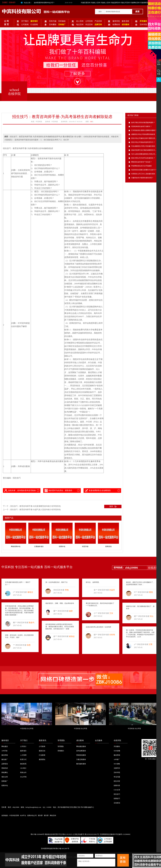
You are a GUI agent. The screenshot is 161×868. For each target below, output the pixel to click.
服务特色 (116, 21)
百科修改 (62, 21)
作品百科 (89, 25)
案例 (109, 23)
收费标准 (116, 25)
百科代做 (53, 21)
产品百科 (98, 21)
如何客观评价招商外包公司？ (44, 3)
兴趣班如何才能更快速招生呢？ (142, 178)
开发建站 (117, 746)
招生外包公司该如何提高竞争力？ (143, 142)
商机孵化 (5, 772)
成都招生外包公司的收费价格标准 (143, 134)
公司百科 (89, 21)
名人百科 (80, 21)
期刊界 (40, 816)
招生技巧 (117, 794)
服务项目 (5, 740)
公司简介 (23, 746)
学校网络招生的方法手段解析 (142, 166)
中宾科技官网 (14, 816)
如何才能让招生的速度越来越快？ (143, 122)
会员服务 (99, 740)
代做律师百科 (145, 3)
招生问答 (117, 781)
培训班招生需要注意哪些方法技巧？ (144, 170)
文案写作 (117, 768)
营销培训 (5, 768)
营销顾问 (61, 751)
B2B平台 (23, 816)
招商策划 (108, 546)
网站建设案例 (81, 746)
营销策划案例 (81, 755)
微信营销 (5, 755)
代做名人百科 (96, 3)
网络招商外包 (16, 546)
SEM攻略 (117, 751)
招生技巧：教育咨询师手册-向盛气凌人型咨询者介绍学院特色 (36, 510)
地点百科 (80, 25)
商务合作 (23, 772)
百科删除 (53, 25)
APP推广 (117, 759)
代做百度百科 (86, 3)
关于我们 (25, 21)
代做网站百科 (135, 3)
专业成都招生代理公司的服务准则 (143, 146)
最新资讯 (43, 740)
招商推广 (5, 781)
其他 (73, 23)
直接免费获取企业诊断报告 (98, 491)
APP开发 (4, 751)
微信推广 (5, 759)
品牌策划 (5, 764)
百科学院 (143, 25)
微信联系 (23, 764)
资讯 (18, 23)
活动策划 (117, 803)
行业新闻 (34, 25)
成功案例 (80, 740)
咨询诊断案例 (81, 751)
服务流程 (125, 21)
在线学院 (117, 740)
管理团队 (61, 740)
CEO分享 (117, 790)
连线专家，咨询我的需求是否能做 (20, 491)
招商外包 (62, 546)
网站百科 (53, 816)
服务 (100, 12)
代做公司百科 (125, 3)
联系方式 (23, 759)
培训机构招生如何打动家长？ (142, 126)
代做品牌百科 (115, 3)
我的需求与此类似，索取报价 (58, 491)
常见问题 (117, 777)
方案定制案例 (81, 759)
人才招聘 (23, 755)
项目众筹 (5, 777)
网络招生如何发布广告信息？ (142, 162)
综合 (136, 23)
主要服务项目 (39, 546)
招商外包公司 (32, 816)
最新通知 (42, 759)
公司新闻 (25, 25)
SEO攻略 (117, 764)
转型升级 (85, 546)
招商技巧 (117, 799)
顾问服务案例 (81, 764)
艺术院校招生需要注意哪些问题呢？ (144, 130)
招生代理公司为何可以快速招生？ (143, 158)
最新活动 (42, 751)
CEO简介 (23, 768)
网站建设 (5, 746)
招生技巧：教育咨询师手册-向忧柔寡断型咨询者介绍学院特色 (36, 506)
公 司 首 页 (6, 23)
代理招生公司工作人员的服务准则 (143, 174)
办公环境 (23, 777)
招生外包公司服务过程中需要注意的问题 (145, 138)
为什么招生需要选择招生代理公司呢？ (145, 154)
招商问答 (117, 786)
